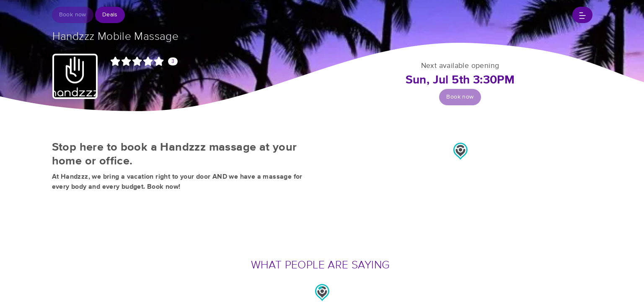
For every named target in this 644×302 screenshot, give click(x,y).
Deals (110, 15)
